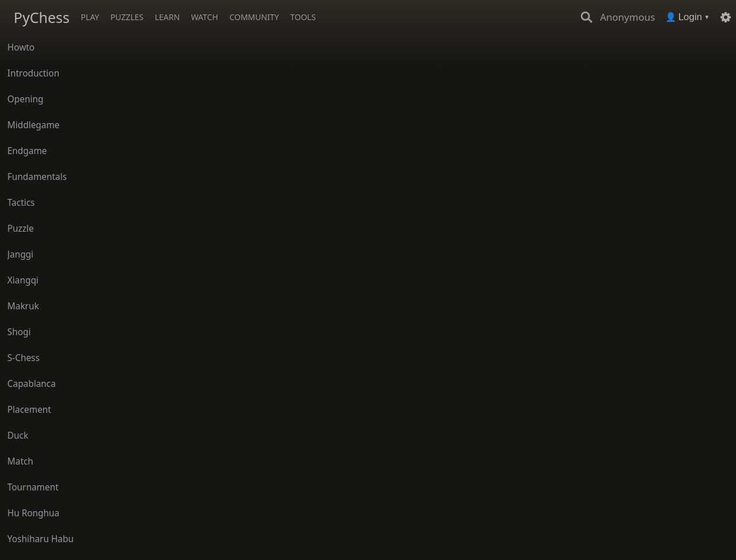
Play (90, 17)
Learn (167, 17)
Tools (303, 17)
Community (254, 17)
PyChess (42, 17)
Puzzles (127, 17)
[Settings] (726, 17)
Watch (204, 17)
